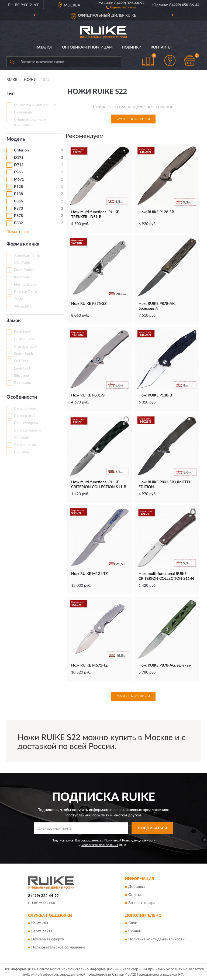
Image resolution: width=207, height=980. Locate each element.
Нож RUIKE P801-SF (89, 395)
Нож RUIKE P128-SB (156, 212)
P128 (18, 187)
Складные (23, 112)
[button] (121, 7)
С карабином (25, 409)
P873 (18, 209)
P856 (18, 201)
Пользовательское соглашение (58, 948)
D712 (19, 165)
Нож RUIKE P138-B (155, 395)
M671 (19, 180)
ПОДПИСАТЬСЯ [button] (152, 828)
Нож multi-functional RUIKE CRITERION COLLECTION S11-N (166, 576)
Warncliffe (23, 306)
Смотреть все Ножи (133, 119)
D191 (19, 158)
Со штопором (26, 423)
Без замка (23, 383)
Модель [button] (16, 139)
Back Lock (22, 332)
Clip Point (22, 263)
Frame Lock (23, 354)
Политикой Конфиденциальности (130, 840)
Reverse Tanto (25, 292)
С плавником (25, 445)
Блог (132, 923)
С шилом (22, 452)
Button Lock (24, 339)
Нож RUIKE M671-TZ (89, 665)
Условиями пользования (100, 845)
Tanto (19, 299)
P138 (18, 194)
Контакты (161, 47)
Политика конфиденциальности (156, 940)
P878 (18, 216)
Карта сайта (42, 931)
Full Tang (21, 361)
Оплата (135, 895)
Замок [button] (14, 321)
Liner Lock (23, 368)
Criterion (21, 150)
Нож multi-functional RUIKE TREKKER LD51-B (95, 215)
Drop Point (23, 270)
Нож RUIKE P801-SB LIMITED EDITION (164, 485)
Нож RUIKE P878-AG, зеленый (165, 665)
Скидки (135, 931)
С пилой (21, 438)
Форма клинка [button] (23, 244)
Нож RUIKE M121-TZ (89, 574)
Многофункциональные (35, 105)
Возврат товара (142, 903)
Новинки (132, 47)
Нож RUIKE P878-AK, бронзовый (157, 306)
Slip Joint (22, 376)
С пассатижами (27, 430)
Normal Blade (25, 285)
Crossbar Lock (26, 347)
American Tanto (27, 256)
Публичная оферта (48, 940)
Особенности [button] (22, 397)
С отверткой (25, 416)
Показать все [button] (18, 232)
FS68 (18, 172)
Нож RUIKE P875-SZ (89, 304)
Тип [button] (11, 94)
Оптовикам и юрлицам (87, 47)
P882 (18, 223)
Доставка (137, 887)
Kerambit (22, 277)
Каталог (44, 47)
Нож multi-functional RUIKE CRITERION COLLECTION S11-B (99, 485)
